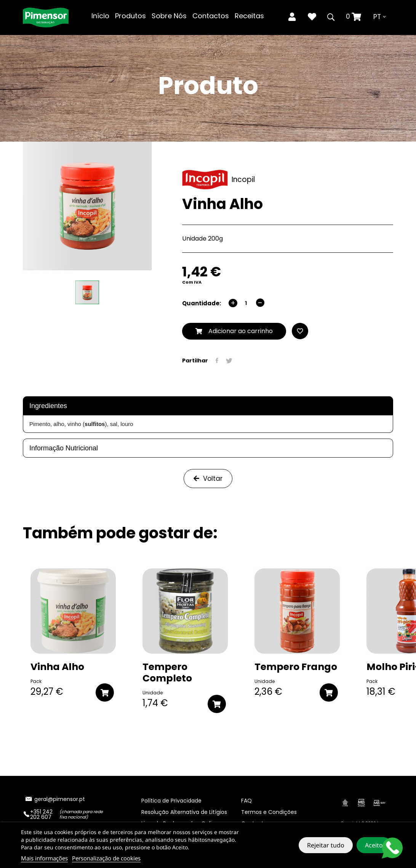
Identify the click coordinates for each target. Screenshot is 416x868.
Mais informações (44, 858)
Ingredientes (48, 406)
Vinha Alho (57, 667)
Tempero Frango (296, 667)
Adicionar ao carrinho (234, 331)
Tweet (229, 361)
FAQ (246, 801)
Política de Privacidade (171, 801)
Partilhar (217, 361)
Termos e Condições (269, 812)
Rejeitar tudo (326, 845)
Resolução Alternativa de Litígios (184, 812)
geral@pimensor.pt (60, 799)
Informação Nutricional (64, 448)
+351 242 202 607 (41, 814)
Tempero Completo (167, 673)
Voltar (208, 479)
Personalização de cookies (106, 858)
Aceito (374, 845)
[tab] (208, 406)
